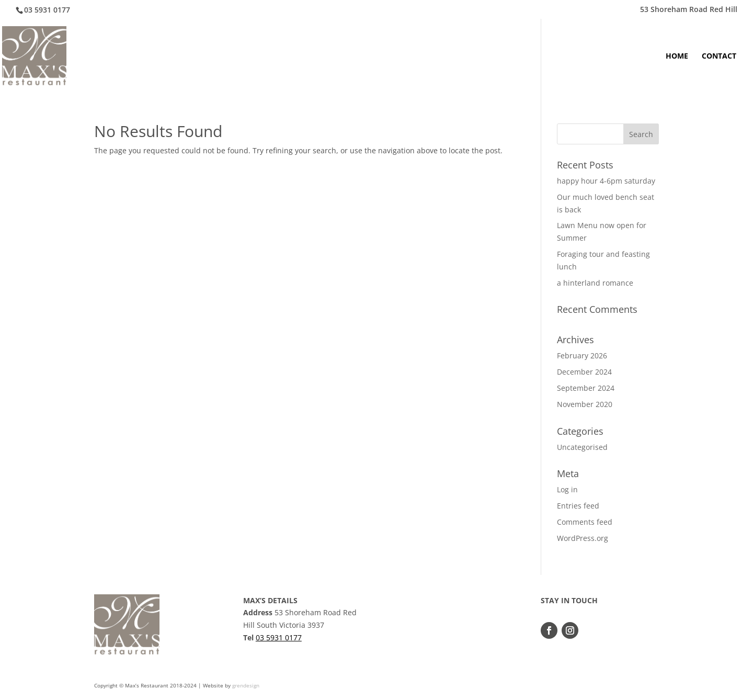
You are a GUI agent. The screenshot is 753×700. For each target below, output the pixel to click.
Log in (567, 489)
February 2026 (582, 355)
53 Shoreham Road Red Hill (689, 10)
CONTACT (719, 57)
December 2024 (584, 372)
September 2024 (586, 388)
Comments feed (585, 522)
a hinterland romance (595, 283)
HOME (677, 57)
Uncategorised (582, 447)
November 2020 (585, 404)
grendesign (246, 685)
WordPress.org (583, 538)
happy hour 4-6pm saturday (606, 181)
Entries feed (578, 506)
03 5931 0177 (279, 637)
